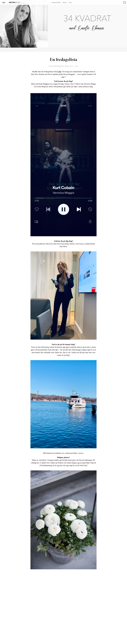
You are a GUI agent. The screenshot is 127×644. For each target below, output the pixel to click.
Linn (59, 72)
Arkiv (65, 3)
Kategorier (56, 3)
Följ (71, 3)
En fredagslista (63, 60)
